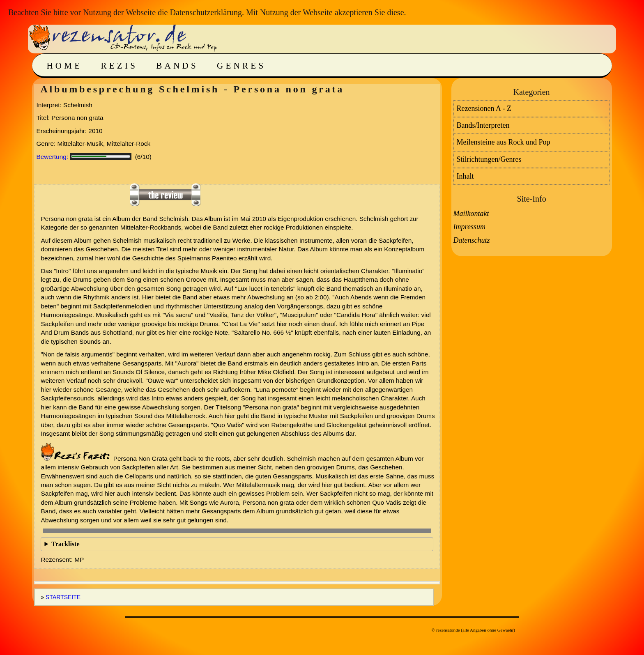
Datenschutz (472, 240)
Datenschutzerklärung (206, 12)
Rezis (119, 66)
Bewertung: (52, 157)
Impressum (469, 227)
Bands (177, 66)
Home (64, 66)
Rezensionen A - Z (484, 108)
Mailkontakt (471, 214)
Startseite (63, 597)
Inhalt (465, 176)
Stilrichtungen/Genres (489, 159)
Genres (241, 66)
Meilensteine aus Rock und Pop (504, 142)
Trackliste (65, 544)
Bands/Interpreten (483, 125)
